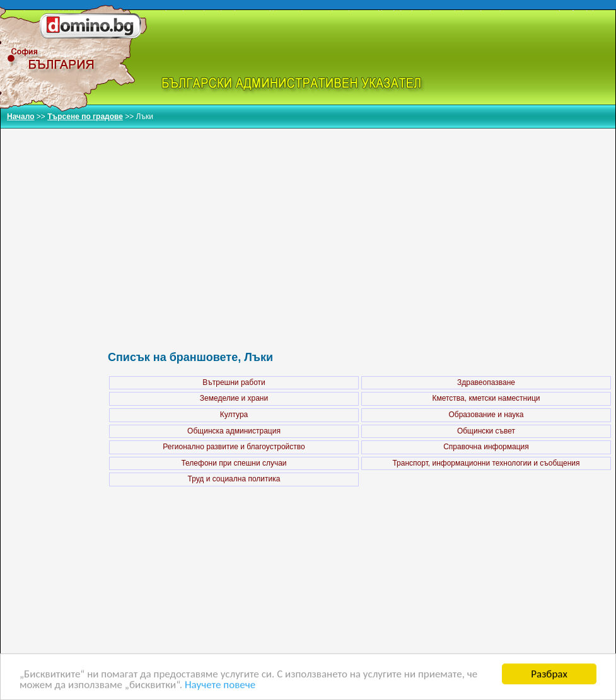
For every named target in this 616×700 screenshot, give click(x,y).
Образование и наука (486, 415)
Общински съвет (486, 431)
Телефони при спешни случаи (234, 463)
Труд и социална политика (234, 479)
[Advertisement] (360, 226)
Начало (20, 117)
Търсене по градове (85, 117)
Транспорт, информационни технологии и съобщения (486, 463)
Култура (234, 415)
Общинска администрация (234, 431)
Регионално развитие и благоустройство (234, 447)
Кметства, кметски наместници (486, 398)
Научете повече (220, 685)
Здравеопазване (486, 382)
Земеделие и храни (234, 398)
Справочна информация (486, 447)
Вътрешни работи (234, 382)
